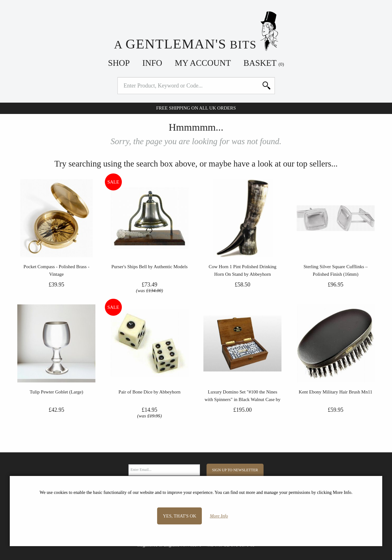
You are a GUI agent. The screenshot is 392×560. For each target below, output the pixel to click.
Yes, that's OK (179, 516)
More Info (219, 516)
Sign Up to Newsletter (235, 470)
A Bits (196, 31)
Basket (264, 63)
